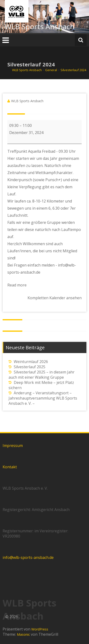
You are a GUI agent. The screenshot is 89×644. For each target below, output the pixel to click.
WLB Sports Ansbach (40, 26)
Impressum (13, 446)
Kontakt (10, 467)
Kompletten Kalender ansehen (55, 298)
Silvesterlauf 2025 (30, 367)
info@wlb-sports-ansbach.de (28, 557)
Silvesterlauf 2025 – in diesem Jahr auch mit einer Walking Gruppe (42, 375)
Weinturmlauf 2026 (31, 362)
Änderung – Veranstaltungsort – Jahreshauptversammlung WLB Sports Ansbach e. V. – (43, 398)
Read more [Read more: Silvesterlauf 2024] (17, 285)
